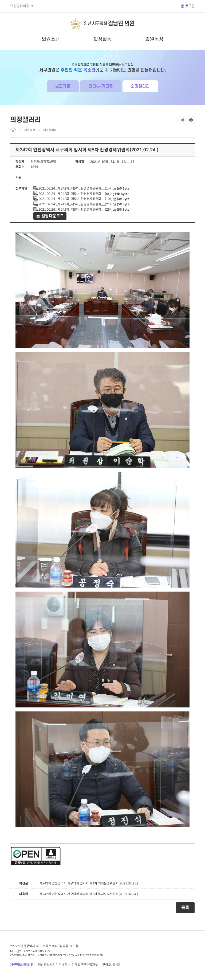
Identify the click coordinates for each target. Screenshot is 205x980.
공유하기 (182, 120)
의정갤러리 (140, 86)
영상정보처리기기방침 (53, 965)
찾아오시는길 (111, 965)
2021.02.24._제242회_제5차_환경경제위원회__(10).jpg (75, 199)
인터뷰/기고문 (101, 86)
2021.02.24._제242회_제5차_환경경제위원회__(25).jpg (75, 209)
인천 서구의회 (109, 24)
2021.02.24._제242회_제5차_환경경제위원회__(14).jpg (75, 188)
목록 (185, 908)
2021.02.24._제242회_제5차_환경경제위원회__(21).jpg (75, 204)
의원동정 (154, 39)
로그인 (190, 6)
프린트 (191, 120)
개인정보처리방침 (22, 965)
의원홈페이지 (20, 6)
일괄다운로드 (53, 216)
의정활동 (102, 39)
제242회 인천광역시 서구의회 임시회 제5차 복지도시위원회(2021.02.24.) (89, 894)
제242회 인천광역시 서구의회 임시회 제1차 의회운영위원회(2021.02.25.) (89, 883)
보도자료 (63, 86)
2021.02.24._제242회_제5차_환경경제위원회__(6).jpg (74, 194)
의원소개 (51, 39)
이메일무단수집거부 (85, 965)
